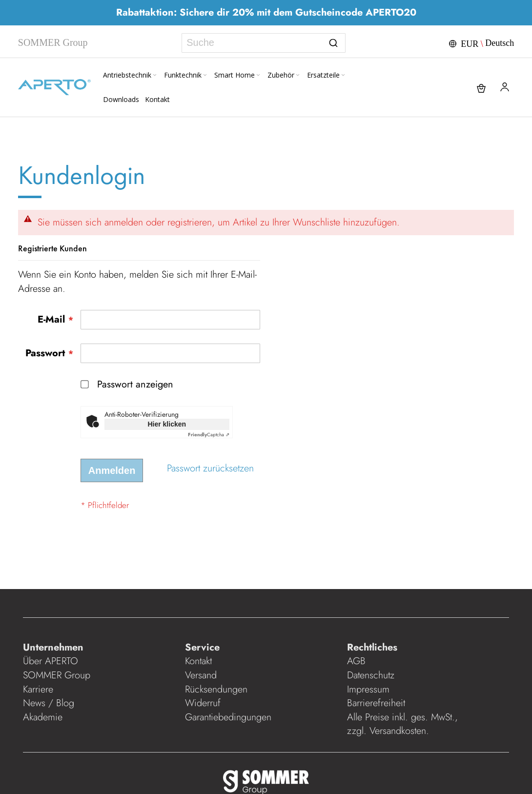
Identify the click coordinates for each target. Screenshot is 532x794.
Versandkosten (398, 731)
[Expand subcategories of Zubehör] (298, 75)
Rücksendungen (216, 689)
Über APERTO (51, 661)
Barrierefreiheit (378, 703)
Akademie (44, 717)
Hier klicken (167, 424)
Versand (201, 675)
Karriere (38, 689)
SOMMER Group (57, 675)
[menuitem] (131, 75)
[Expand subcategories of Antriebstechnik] (155, 75)
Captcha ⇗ (209, 435)
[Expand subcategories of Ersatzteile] (343, 75)
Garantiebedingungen (228, 717)
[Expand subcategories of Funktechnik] (205, 75)
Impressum (368, 689)
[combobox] (263, 43)
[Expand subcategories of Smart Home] (258, 75)
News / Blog (49, 703)
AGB (356, 661)
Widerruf (203, 703)
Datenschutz (371, 675)
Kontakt (198, 661)
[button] (480, 43)
